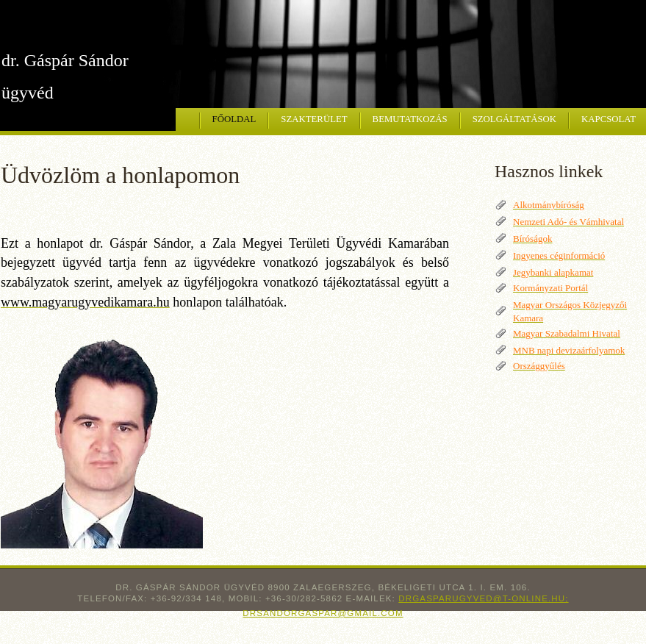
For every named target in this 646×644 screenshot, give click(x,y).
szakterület (314, 119)
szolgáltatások (514, 119)
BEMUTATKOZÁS (410, 119)
